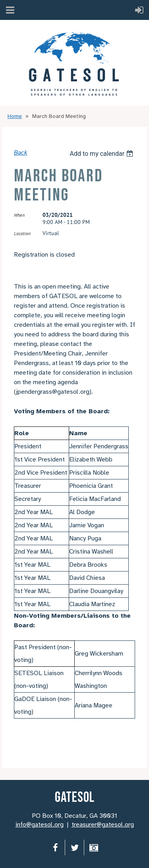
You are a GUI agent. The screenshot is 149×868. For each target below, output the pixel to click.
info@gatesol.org (40, 825)
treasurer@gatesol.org (103, 825)
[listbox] (102, 154)
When (19, 215)
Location (22, 233)
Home (15, 116)
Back (21, 153)
